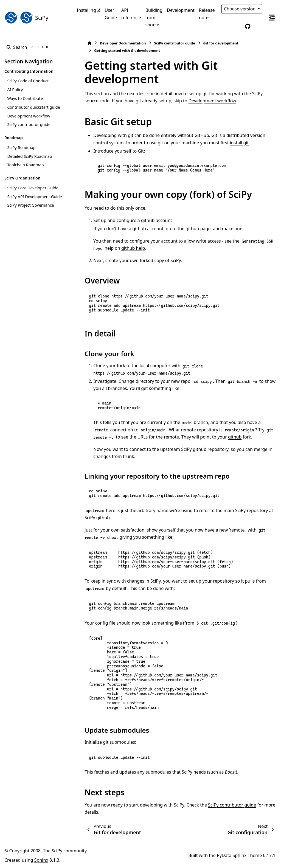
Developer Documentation (113, 43)
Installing (86, 10)
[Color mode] (236, 26)
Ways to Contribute (25, 98)
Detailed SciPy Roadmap (29, 156)
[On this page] (272, 18)
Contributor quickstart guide (33, 107)
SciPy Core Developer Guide (33, 188)
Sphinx (41, 860)
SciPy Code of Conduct (28, 81)
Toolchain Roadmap (25, 165)
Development (181, 10)
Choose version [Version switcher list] (240, 9)
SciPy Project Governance (30, 205)
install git (214, 143)
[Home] (80, 43)
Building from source (154, 17)
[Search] (28, 47)
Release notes (207, 14)
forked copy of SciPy (150, 260)
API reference (131, 14)
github (138, 220)
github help (112, 248)
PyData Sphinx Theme (239, 855)
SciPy (231, 510)
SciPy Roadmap (21, 148)
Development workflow (29, 116)
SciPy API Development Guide (34, 197)
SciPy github (184, 449)
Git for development (211, 43)
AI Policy (15, 90)
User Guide (111, 14)
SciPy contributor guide (29, 124)
